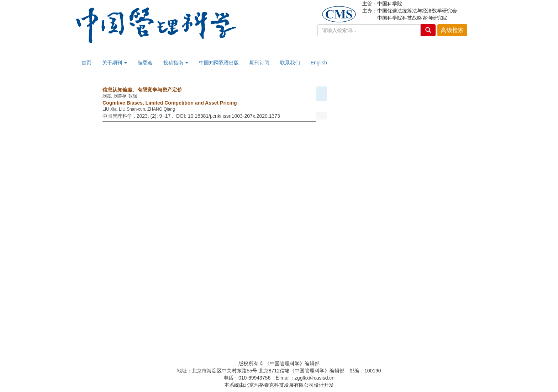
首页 (86, 63)
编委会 (145, 63)
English (319, 63)
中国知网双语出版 (219, 63)
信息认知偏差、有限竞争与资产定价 (142, 90)
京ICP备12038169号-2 (279, 356)
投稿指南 (176, 63)
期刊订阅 (259, 63)
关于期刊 (115, 63)
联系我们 (290, 63)
